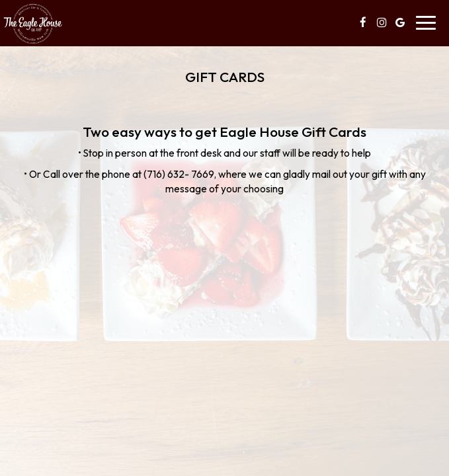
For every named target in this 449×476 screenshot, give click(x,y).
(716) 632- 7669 (179, 174)
